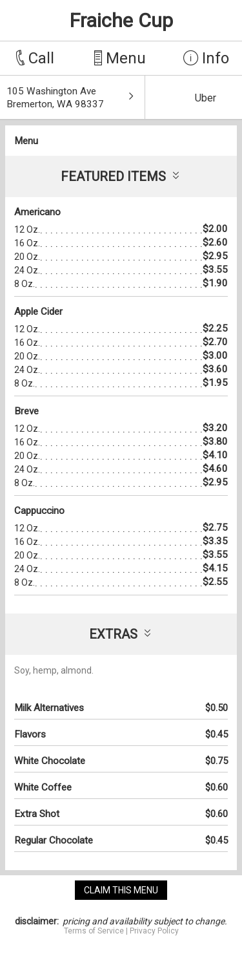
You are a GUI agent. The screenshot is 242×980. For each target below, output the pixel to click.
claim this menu (121, 890)
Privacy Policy (154, 931)
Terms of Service (94, 931)
